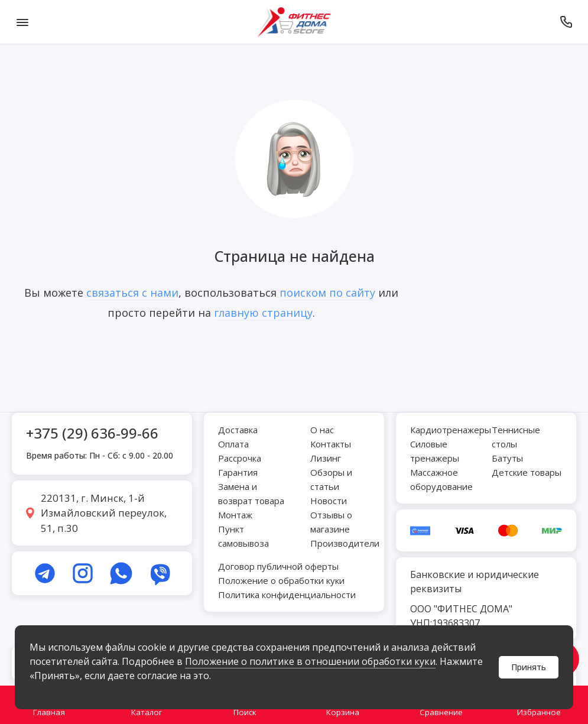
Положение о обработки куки (281, 580)
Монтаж (235, 515)
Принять (529, 667)
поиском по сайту (327, 293)
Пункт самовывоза (243, 536)
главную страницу (263, 313)
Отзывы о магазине (331, 522)
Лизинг (326, 458)
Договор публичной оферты (278, 566)
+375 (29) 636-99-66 (92, 433)
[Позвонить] (566, 22)
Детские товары (527, 472)
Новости (329, 501)
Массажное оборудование (441, 479)
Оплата (233, 444)
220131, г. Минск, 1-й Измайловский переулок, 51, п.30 (104, 513)
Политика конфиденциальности (287, 595)
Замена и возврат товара (251, 494)
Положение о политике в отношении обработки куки (310, 661)
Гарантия (238, 472)
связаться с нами (132, 293)
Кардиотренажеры (451, 430)
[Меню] (22, 22)
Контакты (331, 444)
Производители (345, 543)
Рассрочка (240, 458)
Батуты (507, 458)
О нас (322, 430)
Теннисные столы (516, 437)
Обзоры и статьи (331, 479)
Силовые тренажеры (435, 451)
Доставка (238, 430)
